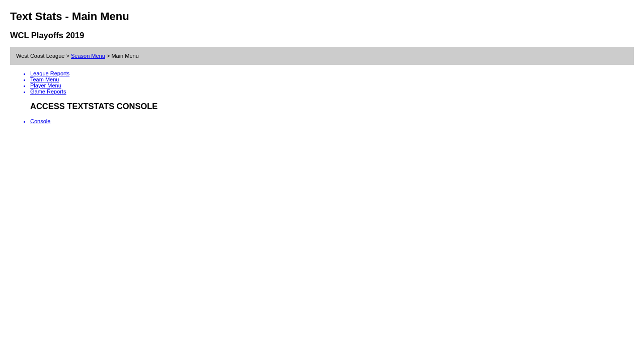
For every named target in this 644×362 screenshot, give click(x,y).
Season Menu (88, 56)
